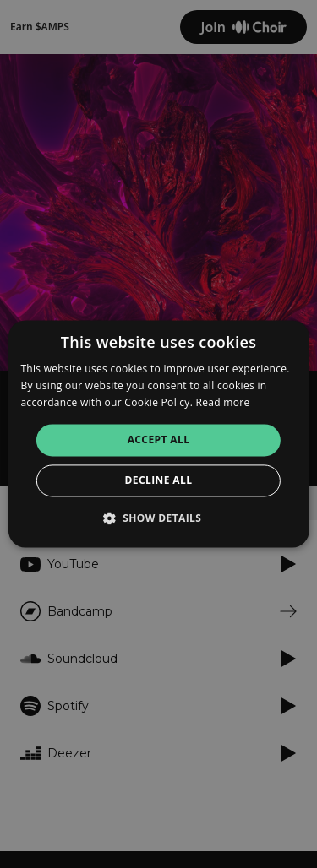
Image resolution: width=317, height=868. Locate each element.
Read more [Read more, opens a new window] (223, 402)
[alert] (158, 434)
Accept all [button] (159, 439)
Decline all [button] (159, 481)
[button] (159, 518)
